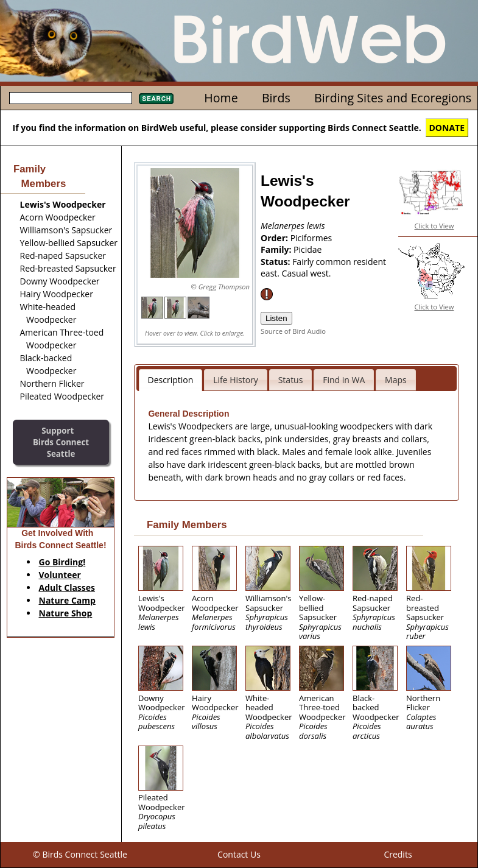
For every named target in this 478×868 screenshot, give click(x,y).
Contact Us (239, 854)
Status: (276, 262)
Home (221, 98)
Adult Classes (67, 587)
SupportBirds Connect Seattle (61, 442)
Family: (277, 249)
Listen (276, 318)
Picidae (308, 249)
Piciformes (311, 238)
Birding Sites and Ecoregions (393, 98)
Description (171, 380)
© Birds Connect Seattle (80, 854)
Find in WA (344, 380)
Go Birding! (62, 562)
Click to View (434, 226)
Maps (396, 380)
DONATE (447, 128)
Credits (398, 854)
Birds (276, 98)
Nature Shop (66, 613)
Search (156, 99)
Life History (236, 380)
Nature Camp (67, 600)
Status (291, 380)
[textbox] (71, 98)
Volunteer (60, 575)
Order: (276, 238)
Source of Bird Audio (293, 331)
